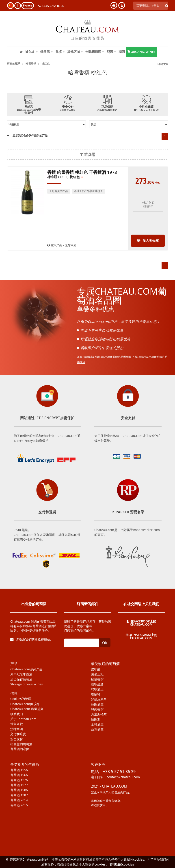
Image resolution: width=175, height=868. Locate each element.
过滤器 (88, 154)
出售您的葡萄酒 (21, 744)
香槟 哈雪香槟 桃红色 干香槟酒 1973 (82, 175)
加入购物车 (148, 241)
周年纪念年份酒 (21, 674)
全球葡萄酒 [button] (95, 52)
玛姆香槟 (97, 709)
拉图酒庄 (97, 704)
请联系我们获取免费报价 (30, 639)
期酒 (122, 52)
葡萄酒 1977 (19, 785)
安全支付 (17, 739)
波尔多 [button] (31, 52)
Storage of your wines (27, 684)
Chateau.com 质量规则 (27, 709)
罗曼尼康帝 (99, 699)
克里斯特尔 (99, 714)
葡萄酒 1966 (19, 775)
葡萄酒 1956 (19, 770)
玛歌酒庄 (97, 689)
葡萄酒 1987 (19, 795)
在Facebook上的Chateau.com (141, 623)
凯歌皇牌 (97, 684)
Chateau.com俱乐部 (25, 704)
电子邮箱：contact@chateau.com (115, 777)
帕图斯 (96, 719)
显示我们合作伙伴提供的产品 (27, 135)
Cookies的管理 (21, 699)
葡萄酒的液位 (20, 749)
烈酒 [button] (111, 52)
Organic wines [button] (142, 52)
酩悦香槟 (97, 679)
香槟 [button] (60, 52)
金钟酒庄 (97, 724)
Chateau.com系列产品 (26, 669)
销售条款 (17, 724)
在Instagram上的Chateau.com (141, 636)
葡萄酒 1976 (19, 780)
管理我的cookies (122, 864)
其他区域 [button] (75, 52)
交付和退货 (18, 734)
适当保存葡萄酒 (21, 679)
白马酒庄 (97, 730)
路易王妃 (97, 674)
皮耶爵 (96, 669)
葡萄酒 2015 (19, 805)
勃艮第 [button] (46, 52)
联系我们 (17, 714)
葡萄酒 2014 (19, 800)
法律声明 (17, 729)
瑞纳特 (96, 694)
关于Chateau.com (23, 719)
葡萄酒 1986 (19, 790)
